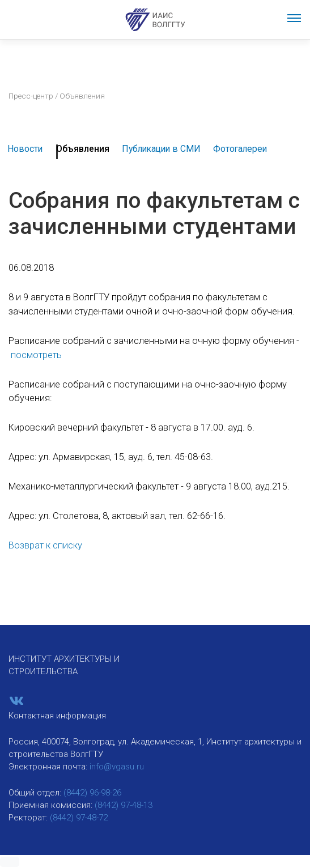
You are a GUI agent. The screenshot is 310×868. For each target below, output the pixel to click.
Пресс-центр (31, 96)
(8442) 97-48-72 (79, 818)
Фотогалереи (240, 149)
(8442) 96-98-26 (92, 793)
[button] (10, 862)
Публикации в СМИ (161, 149)
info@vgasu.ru (117, 767)
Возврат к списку (45, 545)
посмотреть (36, 355)
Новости (25, 149)
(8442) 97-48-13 (124, 805)
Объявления (83, 149)
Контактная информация (57, 716)
